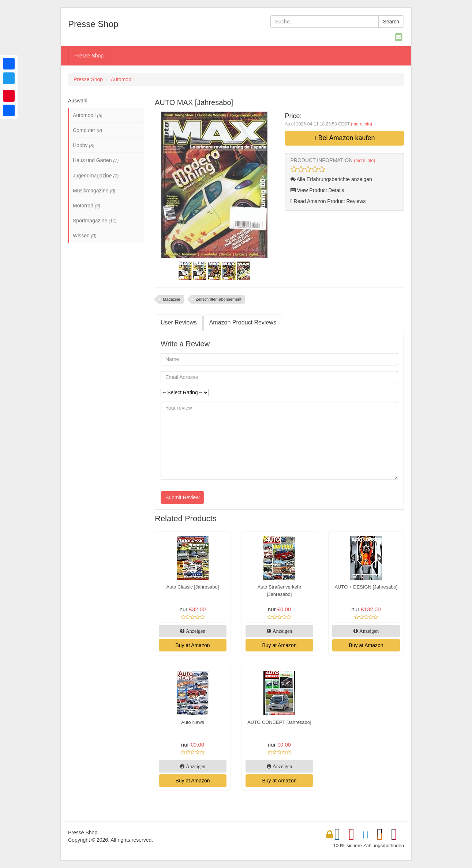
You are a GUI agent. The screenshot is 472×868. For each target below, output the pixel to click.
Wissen (85, 236)
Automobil (122, 79)
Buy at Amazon (192, 645)
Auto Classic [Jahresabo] (193, 587)
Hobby (84, 145)
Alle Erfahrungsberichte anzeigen (331, 179)
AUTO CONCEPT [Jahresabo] (279, 722)
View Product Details (317, 190)
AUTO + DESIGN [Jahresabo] (366, 587)
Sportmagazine (95, 221)
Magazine (172, 299)
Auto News (193, 722)
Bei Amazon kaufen (344, 138)
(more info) (362, 124)
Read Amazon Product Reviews (328, 201)
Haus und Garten (96, 160)
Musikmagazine (94, 191)
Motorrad (87, 206)
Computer (87, 130)
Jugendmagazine (96, 176)
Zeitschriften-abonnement (219, 299)
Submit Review (182, 497)
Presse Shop (89, 56)
